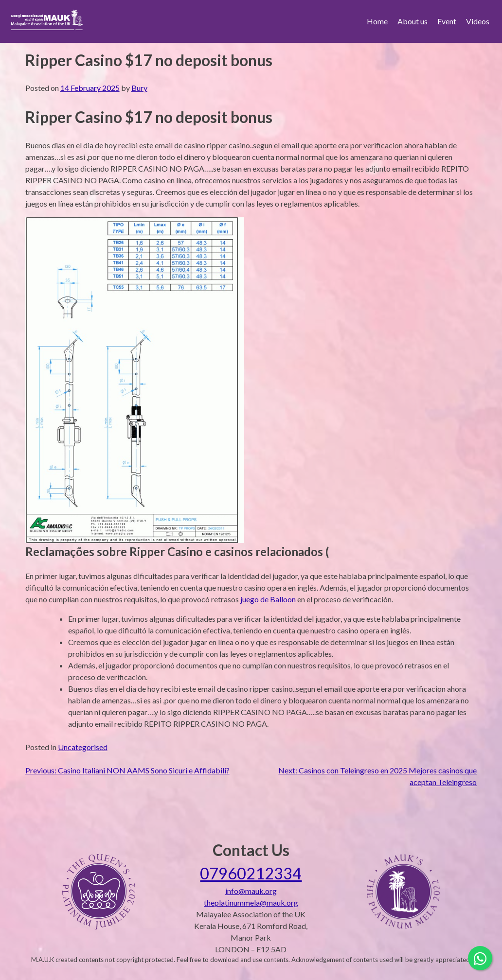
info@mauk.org (251, 891)
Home (377, 21)
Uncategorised (83, 747)
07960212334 (251, 873)
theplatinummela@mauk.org (251, 902)
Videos (478, 21)
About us (412, 21)
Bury (139, 88)
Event (447, 21)
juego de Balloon (268, 599)
